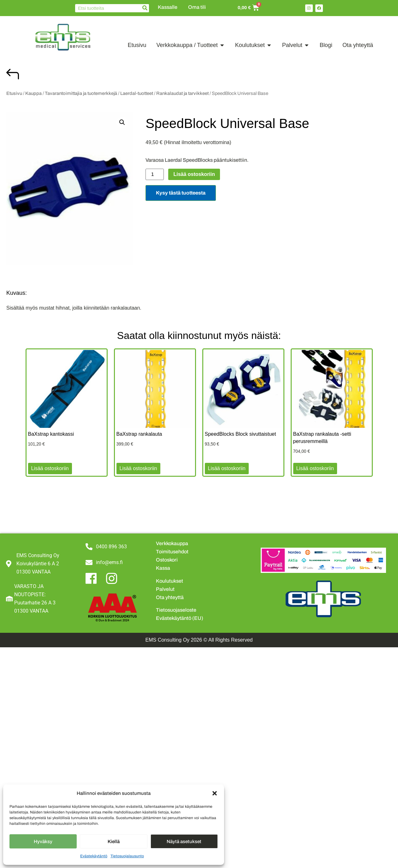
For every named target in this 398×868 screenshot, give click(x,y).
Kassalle (168, 7)
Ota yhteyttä (170, 597)
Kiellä (114, 842)
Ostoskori (167, 560)
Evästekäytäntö (94, 856)
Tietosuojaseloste (176, 610)
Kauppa (33, 93)
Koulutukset (169, 581)
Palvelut (165, 589)
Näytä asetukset (184, 842)
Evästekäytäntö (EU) (180, 618)
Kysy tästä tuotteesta (181, 193)
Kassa (163, 568)
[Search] (145, 8)
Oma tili (197, 7)
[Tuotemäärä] (155, 174)
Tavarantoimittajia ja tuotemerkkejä (81, 93)
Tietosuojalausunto (127, 856)
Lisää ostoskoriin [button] (50, 468)
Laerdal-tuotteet (137, 93)
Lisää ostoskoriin (194, 174)
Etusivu (14, 93)
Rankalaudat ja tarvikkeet (182, 93)
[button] (215, 793)
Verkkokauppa (172, 543)
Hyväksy (43, 842)
